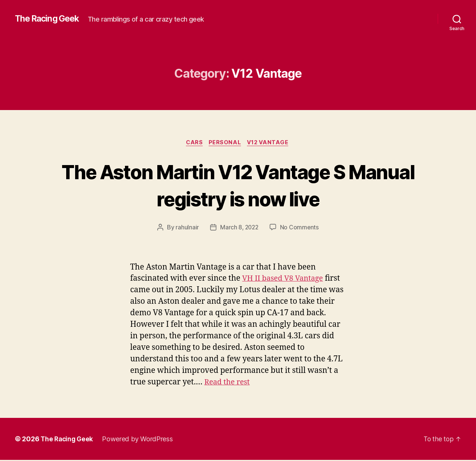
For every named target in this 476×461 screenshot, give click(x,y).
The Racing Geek (49, 19)
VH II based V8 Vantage (285, 279)
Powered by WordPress (140, 440)
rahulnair (186, 228)
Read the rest (228, 383)
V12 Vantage (270, 143)
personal (226, 143)
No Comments (300, 228)
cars (193, 143)
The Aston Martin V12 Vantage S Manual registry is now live (238, 185)
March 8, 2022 (239, 228)
